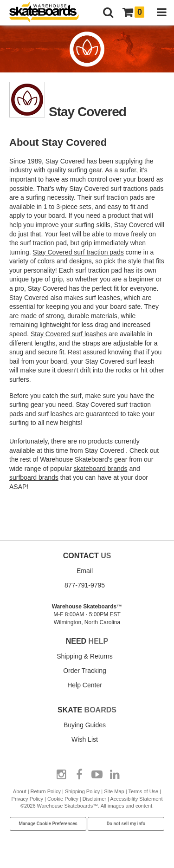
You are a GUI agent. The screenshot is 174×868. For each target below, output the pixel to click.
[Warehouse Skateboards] (49, 13)
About (20, 791)
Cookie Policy (63, 799)
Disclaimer (94, 799)
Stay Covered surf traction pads (78, 252)
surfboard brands (34, 477)
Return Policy (46, 791)
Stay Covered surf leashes (69, 334)
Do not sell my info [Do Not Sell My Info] (126, 824)
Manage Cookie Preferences (48, 824)
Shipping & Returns (85, 656)
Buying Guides (85, 725)
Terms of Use (143, 791)
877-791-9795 (85, 585)
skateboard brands (101, 469)
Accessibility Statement (136, 799)
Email (85, 571)
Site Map (114, 791)
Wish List (85, 739)
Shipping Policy (82, 791)
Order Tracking (85, 671)
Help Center (85, 685)
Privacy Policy (27, 799)
